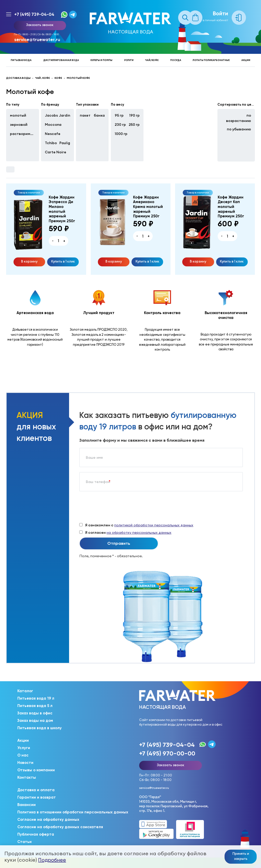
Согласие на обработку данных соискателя (60, 827)
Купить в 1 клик (63, 261)
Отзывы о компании (36, 770)
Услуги (129, 60)
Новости (25, 763)
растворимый (22, 134)
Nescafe (53, 134)
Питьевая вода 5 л (35, 706)
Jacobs (51, 115)
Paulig (65, 143)
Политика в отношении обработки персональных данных (73, 812)
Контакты (27, 777)
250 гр (134, 125)
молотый (18, 115)
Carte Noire (56, 152)
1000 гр (121, 134)
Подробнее (52, 860)
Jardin (64, 115)
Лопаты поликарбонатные (211, 60)
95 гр (119, 115)
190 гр (134, 115)
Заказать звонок (40, 25)
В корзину (29, 261)
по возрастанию (239, 118)
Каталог (25, 691)
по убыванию (239, 129)
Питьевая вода (21, 60)
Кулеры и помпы (101, 60)
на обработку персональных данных (139, 532)
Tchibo (51, 143)
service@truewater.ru (37, 40)
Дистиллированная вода (61, 60)
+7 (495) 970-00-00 (167, 753)
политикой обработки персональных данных (154, 525)
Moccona (53, 125)
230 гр (120, 125)
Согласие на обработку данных (48, 820)
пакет (85, 115)
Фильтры (10, 169)
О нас (23, 755)
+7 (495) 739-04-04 (34, 14)
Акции (246, 60)
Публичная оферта (36, 834)
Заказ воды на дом (35, 721)
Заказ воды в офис (35, 713)
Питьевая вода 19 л (36, 698)
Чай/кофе (152, 60)
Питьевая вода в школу (40, 728)
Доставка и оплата (36, 790)
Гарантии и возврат (37, 797)
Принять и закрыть (241, 856)
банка (99, 115)
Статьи (24, 842)
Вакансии (27, 805)
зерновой (19, 125)
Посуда (176, 60)
